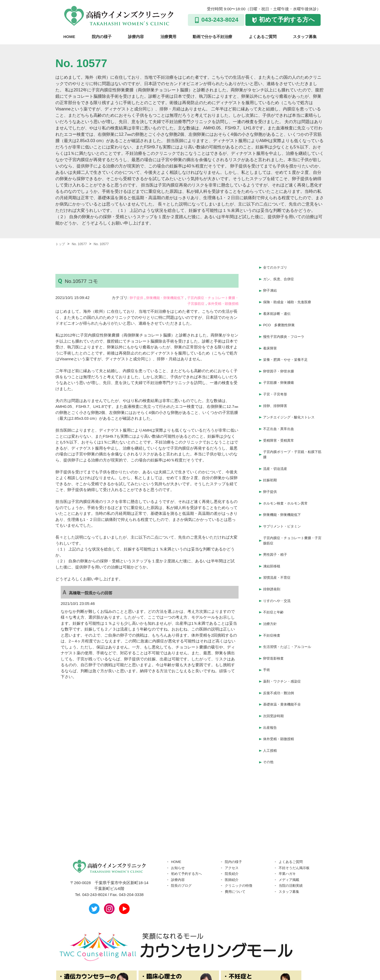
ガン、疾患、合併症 (281, 277)
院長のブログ (183, 840)
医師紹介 (233, 834)
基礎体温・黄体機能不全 (285, 665)
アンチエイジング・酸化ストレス (293, 402)
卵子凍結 (271, 288)
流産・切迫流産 (277, 450)
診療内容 (136, 37)
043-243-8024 (220, 20)
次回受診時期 (275, 675)
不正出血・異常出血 (281, 413)
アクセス (233, 822)
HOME (69, 37)
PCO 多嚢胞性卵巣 (281, 319)
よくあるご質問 (263, 37)
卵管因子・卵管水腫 (281, 361)
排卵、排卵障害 (277, 392)
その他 (269, 717)
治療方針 (271, 592)
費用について (237, 846)
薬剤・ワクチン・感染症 (285, 644)
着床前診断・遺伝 (279, 308)
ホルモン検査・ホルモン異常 (289, 481)
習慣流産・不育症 (279, 550)
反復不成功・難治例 (281, 654)
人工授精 (271, 706)
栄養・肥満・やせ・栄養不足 (289, 350)
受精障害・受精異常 (281, 423)
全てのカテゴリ (277, 267)
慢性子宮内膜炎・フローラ (287, 329)
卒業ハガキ (289, 828)
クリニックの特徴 (241, 840)
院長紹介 (233, 828)
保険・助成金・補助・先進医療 (291, 298)
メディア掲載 (291, 834)
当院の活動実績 (293, 840)
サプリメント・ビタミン (285, 502)
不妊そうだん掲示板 (296, 822)
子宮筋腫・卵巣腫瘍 (281, 371)
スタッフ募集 (305, 37)
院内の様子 (102, 37)
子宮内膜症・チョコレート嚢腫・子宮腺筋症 (293, 516)
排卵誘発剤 (273, 560)
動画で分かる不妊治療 (212, 37)
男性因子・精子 (277, 529)
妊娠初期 (271, 461)
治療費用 (168, 37)
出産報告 (271, 686)
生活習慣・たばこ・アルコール (291, 612)
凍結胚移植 (273, 540)
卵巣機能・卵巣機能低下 (170, 298)
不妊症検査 (273, 602)
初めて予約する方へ (287, 20)
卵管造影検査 (275, 623)
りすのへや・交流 (279, 571)
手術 (267, 633)
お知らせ (179, 822)
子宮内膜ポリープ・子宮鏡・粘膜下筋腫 (293, 437)
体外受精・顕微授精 (221, 303)
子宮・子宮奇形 (277, 382)
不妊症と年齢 (275, 581)
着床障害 (271, 340)
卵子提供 (137, 298)
